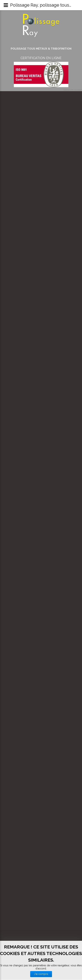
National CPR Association (73, 90)
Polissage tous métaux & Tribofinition (41, 49)
